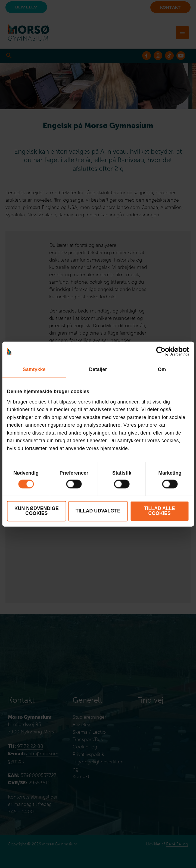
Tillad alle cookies (160, 511)
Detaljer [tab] (98, 369)
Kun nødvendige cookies (37, 511)
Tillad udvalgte (98, 511)
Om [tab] (162, 369)
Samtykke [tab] (34, 369)
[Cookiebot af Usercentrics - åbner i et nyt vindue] (165, 351)
